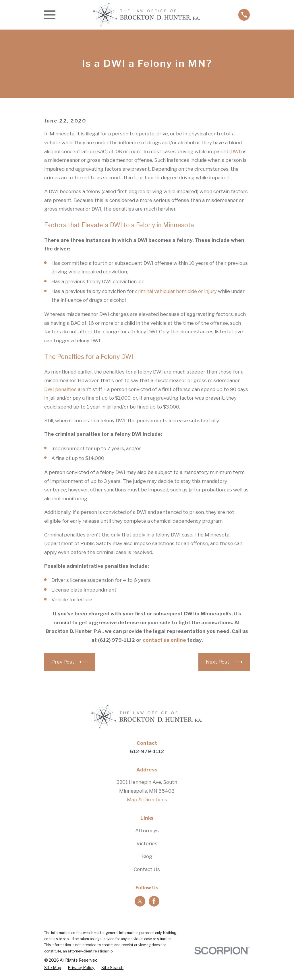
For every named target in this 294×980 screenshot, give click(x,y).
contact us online (164, 640)
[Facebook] (154, 901)
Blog (147, 856)
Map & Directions (147, 800)
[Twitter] (140, 901)
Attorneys (147, 831)
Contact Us (147, 869)
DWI (235, 151)
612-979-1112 (147, 751)
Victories (147, 843)
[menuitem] (53, 968)
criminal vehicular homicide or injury (176, 291)
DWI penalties (60, 389)
